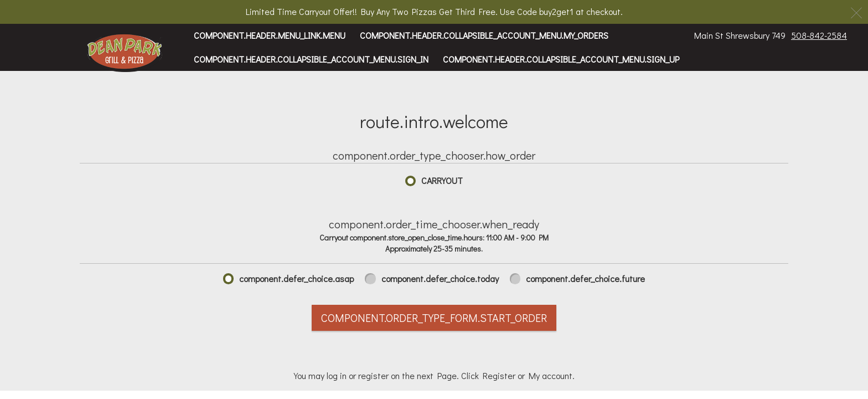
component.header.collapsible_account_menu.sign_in (311, 59)
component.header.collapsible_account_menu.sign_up (561, 59)
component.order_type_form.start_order (434, 318)
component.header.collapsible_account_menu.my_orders (484, 35)
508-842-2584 (819, 35)
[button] (125, 53)
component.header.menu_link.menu (270, 35)
